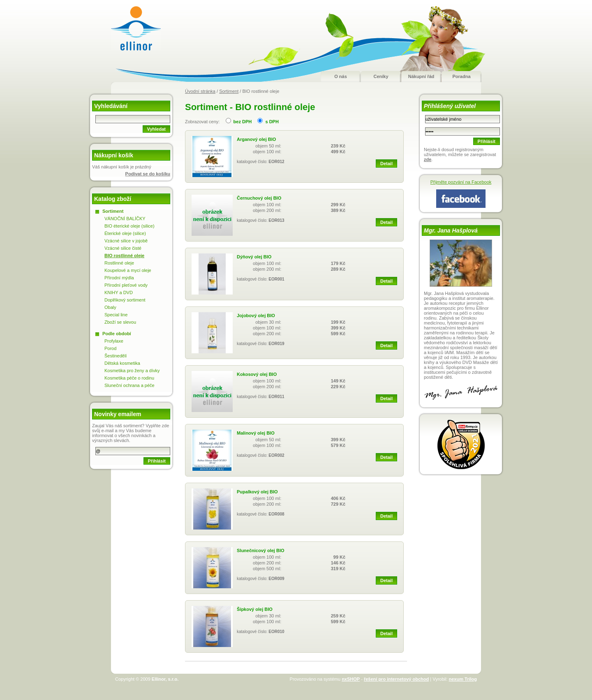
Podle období (117, 334)
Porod (110, 348)
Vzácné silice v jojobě (126, 241)
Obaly (110, 307)
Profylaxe (114, 341)
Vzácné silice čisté (123, 248)
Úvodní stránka (200, 91)
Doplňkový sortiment (125, 300)
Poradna (461, 76)
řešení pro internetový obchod (396, 679)
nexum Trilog (463, 679)
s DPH (272, 122)
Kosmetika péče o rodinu (129, 378)
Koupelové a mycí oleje (128, 270)
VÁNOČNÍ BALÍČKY (125, 219)
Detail (386, 163)
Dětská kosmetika (122, 363)
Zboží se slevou (120, 322)
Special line (116, 315)
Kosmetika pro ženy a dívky (132, 371)
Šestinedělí (116, 356)
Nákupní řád (421, 76)
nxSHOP (351, 679)
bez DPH (243, 122)
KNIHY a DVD (119, 292)
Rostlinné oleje (119, 263)
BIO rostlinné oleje (124, 256)
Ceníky (381, 76)
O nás (341, 76)
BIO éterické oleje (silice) (129, 226)
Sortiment (229, 91)
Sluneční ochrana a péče (129, 385)
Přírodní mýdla (119, 278)
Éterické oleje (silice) (125, 233)
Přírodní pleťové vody (126, 285)
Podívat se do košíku (148, 174)
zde (428, 159)
